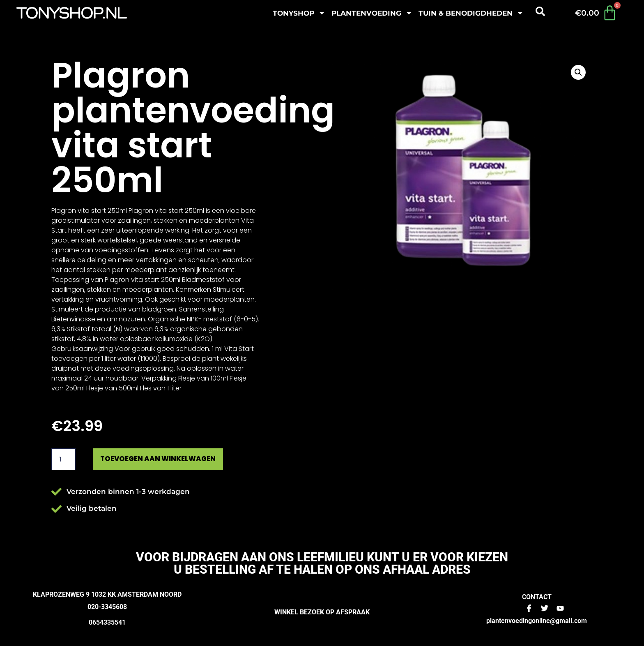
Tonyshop (299, 13)
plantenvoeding (372, 13)
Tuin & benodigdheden (471, 13)
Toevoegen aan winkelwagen (163, 459)
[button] (578, 72)
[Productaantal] (63, 459)
